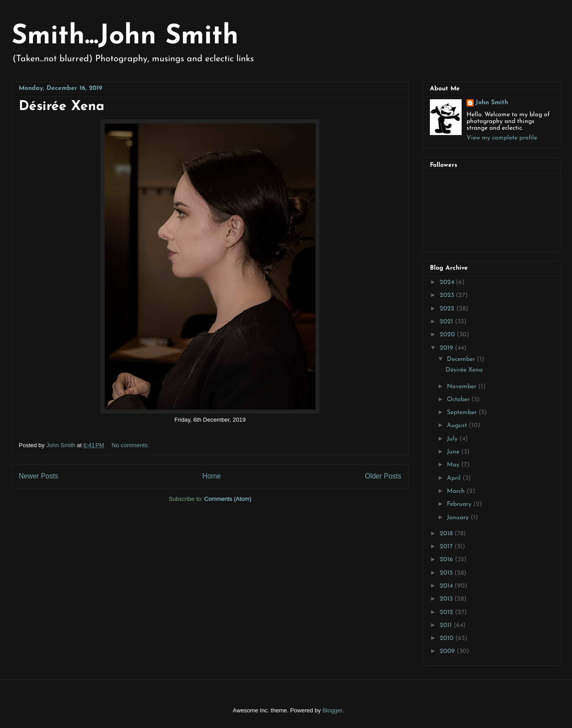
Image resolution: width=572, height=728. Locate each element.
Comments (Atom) (228, 499)
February (460, 504)
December (462, 359)
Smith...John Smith (125, 37)
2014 (447, 586)
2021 (447, 322)
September (463, 413)
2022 (448, 309)
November (463, 387)
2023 (448, 295)
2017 (447, 547)
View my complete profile (502, 138)
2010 (448, 638)
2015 (447, 573)
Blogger (332, 710)
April (455, 478)
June (454, 452)
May (454, 465)
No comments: (131, 445)
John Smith (492, 103)
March (457, 491)
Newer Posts (38, 476)
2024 (448, 282)
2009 (448, 651)
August (458, 425)
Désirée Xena (61, 107)
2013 (447, 599)
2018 (447, 534)
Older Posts (383, 476)
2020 (448, 335)
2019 (447, 348)
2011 (447, 625)
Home (212, 476)
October (459, 400)
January (459, 518)
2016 (447, 560)
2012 (447, 612)
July (453, 439)
